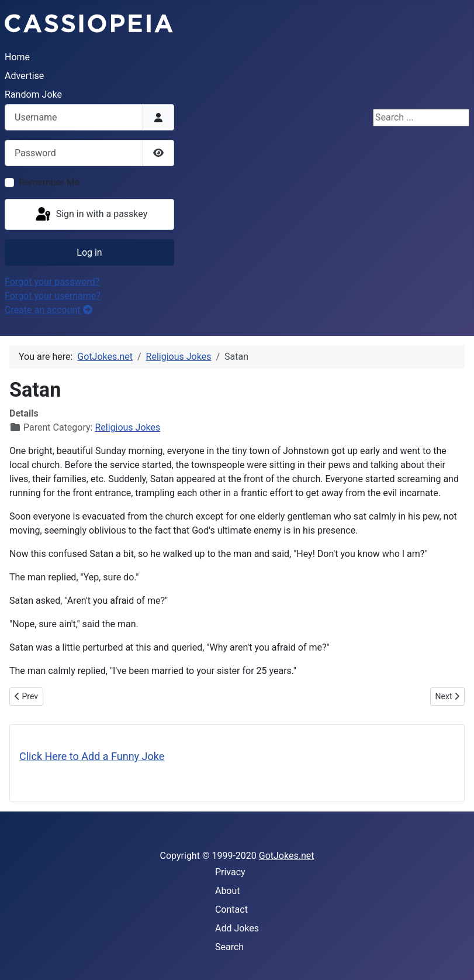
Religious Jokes (127, 427)
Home (17, 57)
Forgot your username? (53, 296)
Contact (231, 909)
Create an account (49, 310)
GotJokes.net (287, 856)
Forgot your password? (52, 282)
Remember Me (49, 182)
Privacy (230, 872)
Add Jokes (237, 928)
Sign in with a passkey (91, 215)
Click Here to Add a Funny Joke (92, 756)
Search (229, 947)
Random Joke (33, 94)
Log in (89, 252)
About (228, 891)
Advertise (24, 76)
